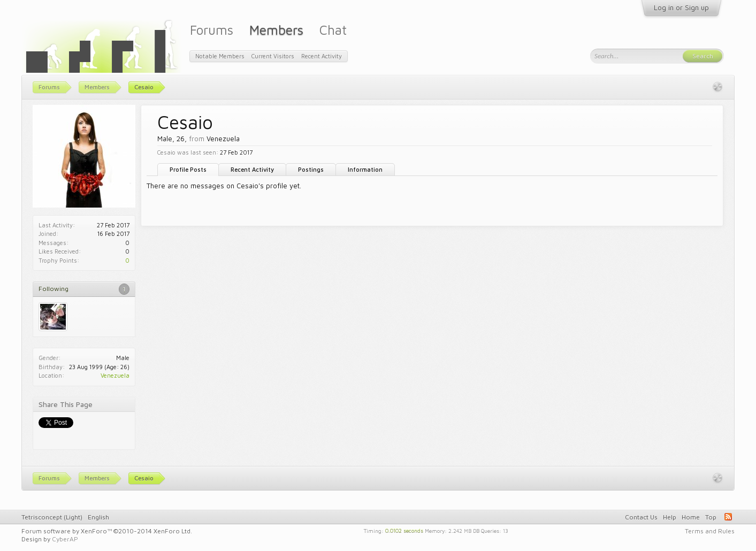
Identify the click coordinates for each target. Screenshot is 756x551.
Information (365, 169)
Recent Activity (252, 169)
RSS (728, 517)
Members (276, 30)
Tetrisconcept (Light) (52, 517)
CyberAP (65, 539)
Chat (333, 30)
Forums (212, 30)
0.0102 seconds (404, 530)
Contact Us (641, 517)
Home (691, 517)
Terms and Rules (710, 531)
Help (670, 517)
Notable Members (220, 56)
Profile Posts (188, 169)
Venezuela (115, 375)
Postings (311, 169)
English (98, 517)
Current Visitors (273, 56)
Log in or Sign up (681, 7)
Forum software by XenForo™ (107, 531)
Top (711, 517)
